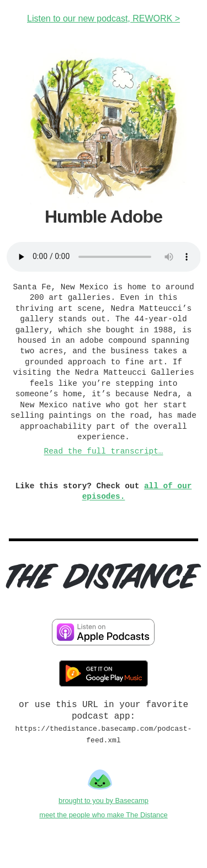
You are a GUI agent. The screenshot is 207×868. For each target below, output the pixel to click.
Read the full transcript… (104, 452)
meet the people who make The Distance (103, 816)
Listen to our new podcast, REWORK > (104, 18)
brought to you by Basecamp (104, 802)
